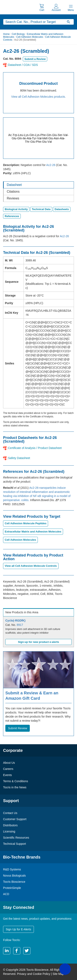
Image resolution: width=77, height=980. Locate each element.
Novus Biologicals (14, 876)
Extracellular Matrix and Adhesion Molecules (33, 532)
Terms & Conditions (16, 781)
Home (6, 34)
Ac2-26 (51, 165)
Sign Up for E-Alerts (18, 929)
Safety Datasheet (19, 458)
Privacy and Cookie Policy (34, 974)
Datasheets (62, 209)
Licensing (9, 831)
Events (7, 775)
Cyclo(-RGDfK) (15, 621)
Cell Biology (18, 34)
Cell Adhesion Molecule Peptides (26, 523)
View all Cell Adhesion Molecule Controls (31, 566)
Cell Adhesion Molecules (30, 37)
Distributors (10, 825)
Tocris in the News (15, 787)
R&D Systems (12, 869)
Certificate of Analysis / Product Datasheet (35, 448)
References (12, 216)
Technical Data (41, 209)
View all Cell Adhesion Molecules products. (39, 97)
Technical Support (14, 844)
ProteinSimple (12, 888)
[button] (65, 969)
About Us (9, 763)
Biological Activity (16, 209)
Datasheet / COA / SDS (23, 65)
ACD (6, 894)
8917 (20, 625)
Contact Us (10, 813)
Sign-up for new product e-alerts (38, 642)
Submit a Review (35, 59)
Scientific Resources (16, 838)
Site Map (58, 974)
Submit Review (18, 728)
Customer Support (15, 819)
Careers (8, 769)
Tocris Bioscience (14, 882)
